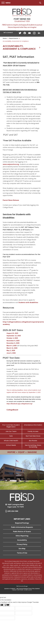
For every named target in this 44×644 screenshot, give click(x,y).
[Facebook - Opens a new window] (25, 34)
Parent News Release (11, 200)
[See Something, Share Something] (33, 446)
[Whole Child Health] (11, 441)
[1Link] (11, 436)
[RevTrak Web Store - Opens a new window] (33, 436)
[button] (6, 3)
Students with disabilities (28, 302)
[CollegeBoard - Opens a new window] (12, 410)
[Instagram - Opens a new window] (34, 34)
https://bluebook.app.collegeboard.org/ (19, 404)
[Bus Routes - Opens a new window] (33, 441)
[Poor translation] (7, 605)
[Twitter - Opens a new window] (20, 33)
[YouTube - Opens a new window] (29, 33)
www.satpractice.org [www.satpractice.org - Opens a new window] (11, 164)
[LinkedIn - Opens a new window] (39, 33)
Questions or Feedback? (10, 589)
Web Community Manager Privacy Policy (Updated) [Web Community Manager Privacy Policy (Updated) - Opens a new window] (28, 589)
